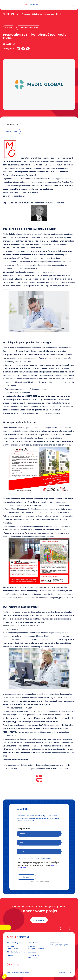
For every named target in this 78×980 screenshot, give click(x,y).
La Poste (27, 972)
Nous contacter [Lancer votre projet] (39, 920)
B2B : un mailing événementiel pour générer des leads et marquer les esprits (37, 769)
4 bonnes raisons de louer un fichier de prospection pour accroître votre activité (38, 765)
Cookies (10, 955)
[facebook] (13, 964)
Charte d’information (16, 952)
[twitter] (17, 964)
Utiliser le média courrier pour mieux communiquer (34, 272)
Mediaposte (8, 14)
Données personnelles (12, 947)
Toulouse (20, 351)
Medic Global (29, 161)
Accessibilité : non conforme (36, 956)
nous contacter (12, 132)
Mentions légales (14, 943)
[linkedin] (9, 964)
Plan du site (33, 943)
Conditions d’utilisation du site (36, 947)
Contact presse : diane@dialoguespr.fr (59, 944)
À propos (32, 952)
